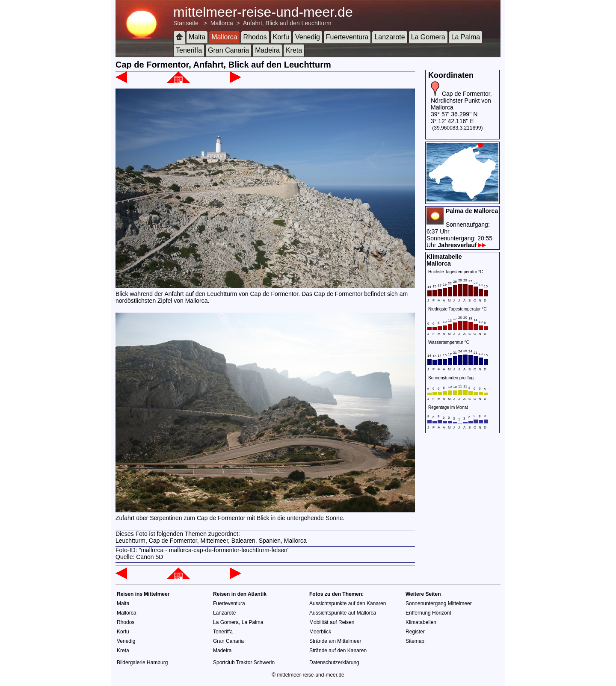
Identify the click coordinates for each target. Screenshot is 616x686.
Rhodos (255, 37)
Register (415, 632)
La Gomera (428, 37)
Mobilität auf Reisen (332, 622)
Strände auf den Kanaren (338, 651)
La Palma (466, 37)
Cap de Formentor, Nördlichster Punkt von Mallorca (461, 101)
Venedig (308, 37)
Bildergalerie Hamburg (142, 662)
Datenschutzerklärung (334, 662)
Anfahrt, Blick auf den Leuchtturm (287, 23)
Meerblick (320, 632)
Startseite (186, 23)
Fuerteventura (347, 37)
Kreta (294, 50)
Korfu (281, 37)
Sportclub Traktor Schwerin (244, 662)
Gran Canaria (228, 50)
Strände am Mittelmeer (335, 641)
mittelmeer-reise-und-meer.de (263, 12)
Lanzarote (389, 37)
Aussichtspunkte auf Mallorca (343, 613)
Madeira (267, 50)
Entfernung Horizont (428, 613)
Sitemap (415, 641)
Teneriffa (189, 50)
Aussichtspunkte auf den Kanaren (348, 603)
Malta (197, 37)
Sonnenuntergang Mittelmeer (439, 603)
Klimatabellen (421, 622)
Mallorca (222, 23)
